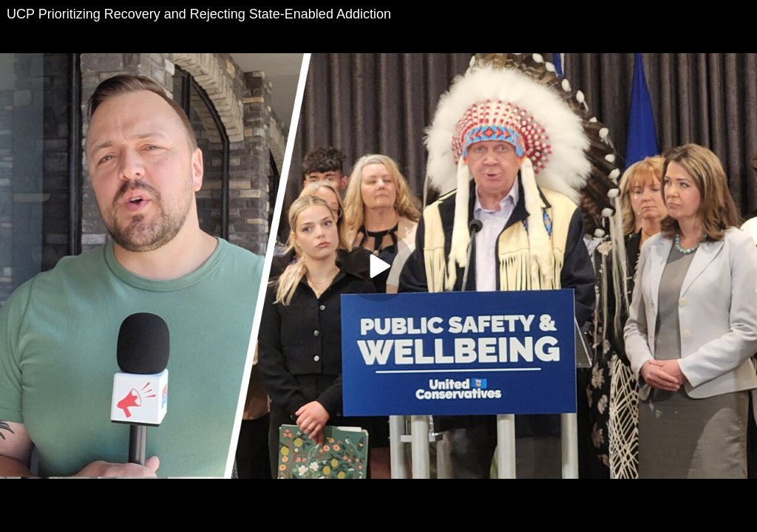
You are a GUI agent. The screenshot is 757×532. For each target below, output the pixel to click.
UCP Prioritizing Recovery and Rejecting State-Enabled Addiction (199, 14)
